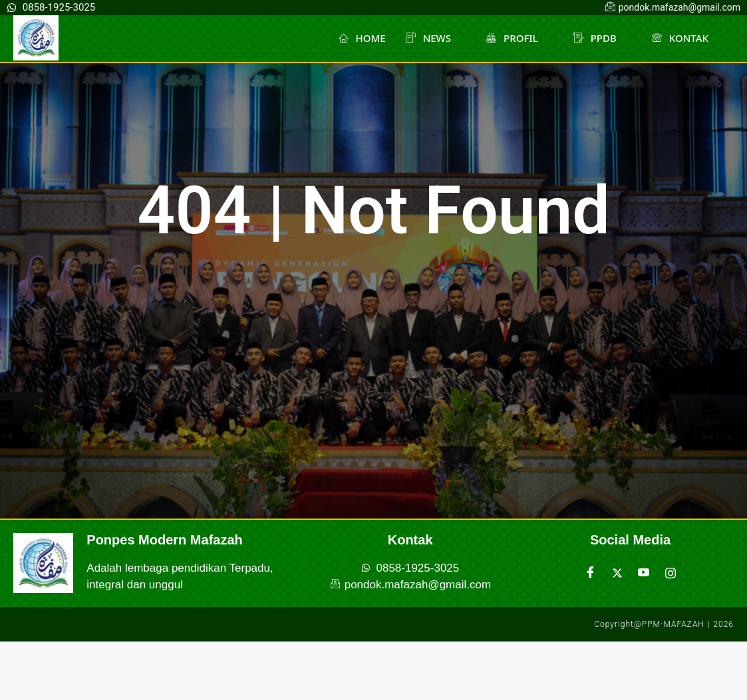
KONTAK (686, 38)
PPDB (601, 38)
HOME (362, 38)
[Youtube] (644, 573)
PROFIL (518, 38)
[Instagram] (671, 573)
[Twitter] (617, 573)
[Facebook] (591, 573)
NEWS (434, 38)
